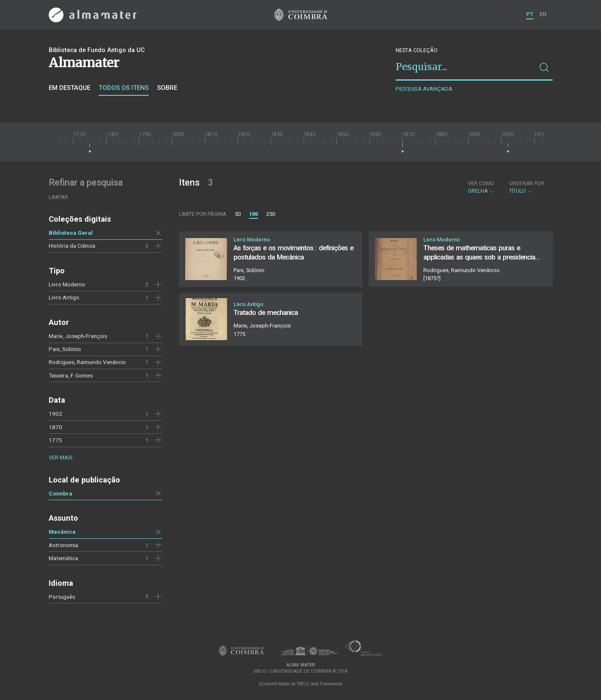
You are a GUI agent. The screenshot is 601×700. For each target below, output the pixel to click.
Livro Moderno (67, 284)
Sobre (167, 88)
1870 (55, 427)
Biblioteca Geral (71, 233)
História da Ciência (72, 246)
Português (62, 597)
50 (238, 214)
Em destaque (70, 88)
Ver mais (60, 457)
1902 (55, 414)
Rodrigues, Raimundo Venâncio (87, 362)
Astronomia (63, 545)
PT (530, 14)
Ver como (481, 184)
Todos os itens (124, 88)
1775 (55, 440)
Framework (331, 684)
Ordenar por (527, 184)
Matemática (63, 558)
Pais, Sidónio (65, 349)
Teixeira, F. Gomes (71, 375)
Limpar (58, 197)
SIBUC (303, 684)
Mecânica (62, 532)
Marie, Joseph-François (78, 336)
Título (527, 187)
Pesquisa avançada (424, 89)
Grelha (482, 187)
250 (271, 214)
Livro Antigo (64, 297)
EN (543, 14)
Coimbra (60, 493)
